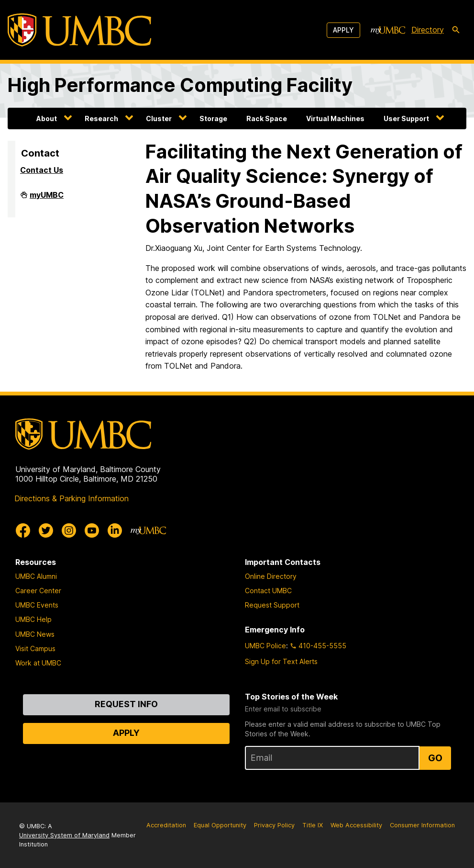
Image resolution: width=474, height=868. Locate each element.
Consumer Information (422, 825)
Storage (213, 118)
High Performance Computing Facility (180, 85)
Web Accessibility (356, 825)
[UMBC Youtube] (92, 530)
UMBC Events (37, 605)
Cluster (159, 118)
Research (101, 118)
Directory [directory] (428, 30)
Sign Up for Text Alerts (281, 661)
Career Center (38, 591)
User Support (406, 118)
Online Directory (271, 576)
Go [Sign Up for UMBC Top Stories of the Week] (435, 758)
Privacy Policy (274, 825)
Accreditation (166, 825)
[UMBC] (79, 30)
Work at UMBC (38, 663)
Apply (343, 30)
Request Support (272, 605)
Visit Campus (35, 648)
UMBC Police (265, 646)
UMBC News (35, 634)
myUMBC (47, 199)
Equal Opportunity (220, 825)
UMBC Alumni (36, 576)
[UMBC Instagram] (69, 530)
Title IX (313, 825)
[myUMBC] (388, 30)
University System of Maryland (64, 835)
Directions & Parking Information (72, 498)
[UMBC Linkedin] (115, 530)
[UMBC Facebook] (23, 530)
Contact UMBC (268, 591)
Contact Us (42, 170)
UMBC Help (33, 619)
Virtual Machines (335, 118)
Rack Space (267, 118)
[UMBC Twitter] (46, 530)
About (47, 118)
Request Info (126, 704)
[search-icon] (456, 30)
